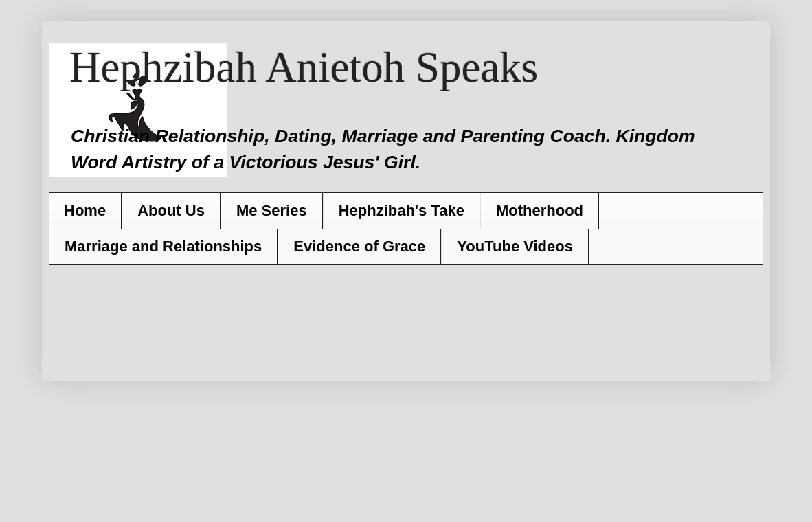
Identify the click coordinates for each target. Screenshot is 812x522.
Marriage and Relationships (163, 246)
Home (85, 211)
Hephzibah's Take (402, 211)
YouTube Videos (515, 246)
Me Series (272, 211)
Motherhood (540, 211)
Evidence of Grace (359, 246)
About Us (171, 211)
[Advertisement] (403, 317)
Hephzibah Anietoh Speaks (304, 67)
